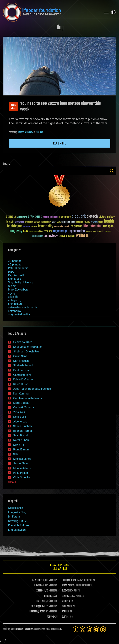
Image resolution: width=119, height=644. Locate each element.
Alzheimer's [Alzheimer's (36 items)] (22, 217)
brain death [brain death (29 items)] (29, 222)
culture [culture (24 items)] (54, 222)
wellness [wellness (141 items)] (82, 236)
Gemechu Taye (22, 375)
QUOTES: (65, 617)
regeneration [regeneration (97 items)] (77, 231)
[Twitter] (83, 629)
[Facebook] (76, 629)
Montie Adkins (22, 468)
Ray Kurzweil (16, 275)
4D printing (15, 265)
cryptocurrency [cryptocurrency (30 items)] (46, 222)
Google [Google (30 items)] (101, 222)
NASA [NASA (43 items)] (26, 231)
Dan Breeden (21, 361)
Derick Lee (20, 417)
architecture (15, 304)
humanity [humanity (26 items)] (27, 227)
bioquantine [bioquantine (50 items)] (65, 217)
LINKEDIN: (38, 586)
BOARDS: (66, 596)
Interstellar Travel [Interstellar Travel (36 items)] (61, 227)
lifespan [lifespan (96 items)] (108, 226)
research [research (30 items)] (89, 232)
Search (112, 171)
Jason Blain (20, 463)
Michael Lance (22, 459)
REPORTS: (66, 601)
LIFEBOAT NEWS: (69, 581)
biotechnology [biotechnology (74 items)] (107, 217)
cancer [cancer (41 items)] (37, 222)
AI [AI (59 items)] (15, 217)
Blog (60, 28)
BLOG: (64, 591)
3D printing (15, 261)
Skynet (12, 286)
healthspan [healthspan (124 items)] (15, 226)
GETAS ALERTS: (68, 586)
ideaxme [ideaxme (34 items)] (34, 227)
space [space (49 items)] (108, 231)
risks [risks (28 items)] (94, 231)
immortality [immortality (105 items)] (46, 226)
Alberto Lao (20, 422)
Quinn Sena (20, 356)
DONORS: (48, 596)
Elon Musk (14, 279)
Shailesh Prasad (23, 365)
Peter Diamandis (18, 268)
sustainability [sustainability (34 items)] (37, 236)
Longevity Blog (17, 512)
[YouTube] (96, 629)
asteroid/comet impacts (23, 307)
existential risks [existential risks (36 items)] (68, 222)
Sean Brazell (21, 435)
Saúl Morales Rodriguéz (28, 347)
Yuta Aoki (19, 412)
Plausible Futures (19, 525)
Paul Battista (21, 370)
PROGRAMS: (67, 607)
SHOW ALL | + (13, 482)
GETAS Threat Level (60, 568)
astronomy (15, 311)
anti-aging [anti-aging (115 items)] (35, 217)
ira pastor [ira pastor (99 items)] (76, 226)
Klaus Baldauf (22, 403)
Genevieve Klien (23, 342)
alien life (13, 297)
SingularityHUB (17, 530)
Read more (60, 143)
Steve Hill (19, 445)
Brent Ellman (21, 449)
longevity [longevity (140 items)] (16, 231)
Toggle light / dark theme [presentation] (113, 12)
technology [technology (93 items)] (51, 236)
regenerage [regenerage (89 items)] (60, 231)
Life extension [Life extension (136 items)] (93, 226)
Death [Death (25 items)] (59, 222)
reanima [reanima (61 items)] (48, 231)
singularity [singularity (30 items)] (101, 232)
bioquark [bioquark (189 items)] (79, 216)
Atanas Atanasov (25, 132)
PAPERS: (66, 612)
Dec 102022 (13, 107)
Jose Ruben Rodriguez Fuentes (32, 389)
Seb (16, 454)
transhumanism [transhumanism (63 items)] (67, 236)
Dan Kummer (21, 394)
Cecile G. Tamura (24, 407)
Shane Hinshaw (23, 426)
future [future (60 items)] (87, 222)
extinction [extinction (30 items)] (79, 222)
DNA (11, 272)
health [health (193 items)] (109, 221)
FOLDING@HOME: (38, 607)
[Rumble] (103, 629)
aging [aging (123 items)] (10, 217)
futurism (40, 132)
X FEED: (40, 591)
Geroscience (15, 508)
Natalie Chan (21, 440)
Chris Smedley (22, 477)
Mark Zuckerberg (18, 290)
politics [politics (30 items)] (40, 232)
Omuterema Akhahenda (28, 398)
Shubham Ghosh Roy (26, 352)
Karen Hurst (20, 384)
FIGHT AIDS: (41, 601)
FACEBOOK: (37, 581)
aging (12, 293)
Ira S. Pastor (21, 473)
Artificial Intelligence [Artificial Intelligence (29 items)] (51, 217)
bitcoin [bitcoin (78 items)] (10, 222)
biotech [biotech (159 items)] (92, 216)
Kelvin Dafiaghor (23, 379)
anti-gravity (15, 300)
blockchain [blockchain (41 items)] (20, 222)
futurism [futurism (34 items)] (94, 222)
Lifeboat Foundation (25, 629)
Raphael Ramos (23, 431)
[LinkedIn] (89, 629)
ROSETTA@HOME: (37, 612)
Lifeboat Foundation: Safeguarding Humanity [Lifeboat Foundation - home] (51, 12)
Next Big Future (17, 521)
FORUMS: (51, 617)
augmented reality (19, 314)
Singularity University (21, 282)
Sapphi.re (57, 629)
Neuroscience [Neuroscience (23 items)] (33, 232)
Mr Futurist (15, 517)
